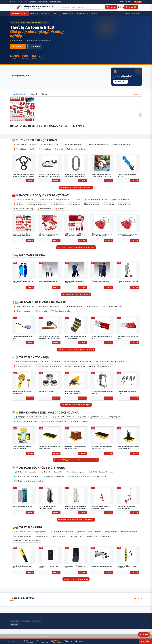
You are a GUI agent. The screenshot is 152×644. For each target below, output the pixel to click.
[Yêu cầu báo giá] (144, 634)
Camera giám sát (91, 536)
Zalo (131, 2)
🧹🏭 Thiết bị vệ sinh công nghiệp (25, 472)
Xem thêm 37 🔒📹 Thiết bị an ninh (76, 579)
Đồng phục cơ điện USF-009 (100, 281)
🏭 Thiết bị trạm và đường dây (75, 366)
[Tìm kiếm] (111, 7)
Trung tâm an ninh (111, 532)
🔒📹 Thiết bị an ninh (27, 527)
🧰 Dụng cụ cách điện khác (22, 366)
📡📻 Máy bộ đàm (40, 532)
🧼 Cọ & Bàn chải (74, 204)
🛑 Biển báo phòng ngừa (22, 311)
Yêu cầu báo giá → (121, 82)
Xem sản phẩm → (18, 46)
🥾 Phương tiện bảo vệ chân (76, 149)
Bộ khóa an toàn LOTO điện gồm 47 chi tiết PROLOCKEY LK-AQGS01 (49, 236)
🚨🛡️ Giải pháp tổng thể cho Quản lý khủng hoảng (69, 417)
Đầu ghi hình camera (42, 536)
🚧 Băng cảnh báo (124, 204)
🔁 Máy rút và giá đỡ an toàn (120, 200)
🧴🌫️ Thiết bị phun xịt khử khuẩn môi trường (28, 481)
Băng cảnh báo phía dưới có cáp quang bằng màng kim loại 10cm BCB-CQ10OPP (49, 338)
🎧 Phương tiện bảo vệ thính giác (98, 144)
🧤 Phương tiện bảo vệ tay (121, 144)
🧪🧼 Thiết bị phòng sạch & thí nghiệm (26, 477)
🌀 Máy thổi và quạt (63, 200)
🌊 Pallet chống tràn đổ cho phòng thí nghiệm (105, 417)
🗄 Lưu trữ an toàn (46, 200)
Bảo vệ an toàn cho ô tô (129, 532)
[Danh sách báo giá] (131, 7)
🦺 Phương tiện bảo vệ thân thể (24, 149)
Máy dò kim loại (76, 536)
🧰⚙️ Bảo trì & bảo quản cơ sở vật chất (40, 195)
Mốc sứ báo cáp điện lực (47, 391)
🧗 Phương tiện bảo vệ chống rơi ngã (51, 149)
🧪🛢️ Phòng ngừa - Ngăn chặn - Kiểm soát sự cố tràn (31, 417)
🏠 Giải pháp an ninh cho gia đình (62, 532)
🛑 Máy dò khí (18, 204)
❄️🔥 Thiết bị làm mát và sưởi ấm (51, 472)
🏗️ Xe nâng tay (109, 204)
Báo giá (138, 2)
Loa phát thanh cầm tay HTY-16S (102, 566)
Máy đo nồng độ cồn (60, 536)
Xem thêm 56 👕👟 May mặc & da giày (76, 294)
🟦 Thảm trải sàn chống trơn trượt (96, 200)
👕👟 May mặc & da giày (29, 255)
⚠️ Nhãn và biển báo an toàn (37, 204)
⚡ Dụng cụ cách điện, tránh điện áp (25, 362)
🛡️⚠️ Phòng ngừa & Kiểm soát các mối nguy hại (46, 413)
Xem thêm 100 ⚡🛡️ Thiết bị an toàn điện (76, 405)
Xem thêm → (138, 598)
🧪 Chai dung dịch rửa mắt (79, 421)
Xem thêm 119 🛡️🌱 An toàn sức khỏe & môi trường (76, 520)
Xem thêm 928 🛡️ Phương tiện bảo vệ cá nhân (76, 188)
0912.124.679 (122, 2)
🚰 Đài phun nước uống (92, 204)
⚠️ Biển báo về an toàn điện (51, 362)
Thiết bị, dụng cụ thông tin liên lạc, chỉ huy (27, 541)
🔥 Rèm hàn (60, 209)
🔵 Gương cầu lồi (92, 306)
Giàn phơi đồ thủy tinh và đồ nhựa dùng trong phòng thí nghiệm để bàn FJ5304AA (76, 508)
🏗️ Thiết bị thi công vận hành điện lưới (48, 366)
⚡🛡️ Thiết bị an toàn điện (31, 357)
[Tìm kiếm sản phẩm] (80, 7)
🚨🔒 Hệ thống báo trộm (22, 532)
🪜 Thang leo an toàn (44, 209)
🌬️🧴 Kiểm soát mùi (100, 477)
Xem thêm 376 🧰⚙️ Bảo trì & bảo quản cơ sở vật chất (76, 247)
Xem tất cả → (105, 76)
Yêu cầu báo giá (35, 46)
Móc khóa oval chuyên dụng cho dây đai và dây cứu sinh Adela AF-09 (76, 176)
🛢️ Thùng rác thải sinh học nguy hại (25, 421)
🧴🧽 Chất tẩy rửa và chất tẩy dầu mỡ (101, 472)
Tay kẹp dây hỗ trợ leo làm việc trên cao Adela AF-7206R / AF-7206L (101, 176)
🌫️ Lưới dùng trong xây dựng (112, 306)
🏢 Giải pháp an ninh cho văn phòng (89, 532)
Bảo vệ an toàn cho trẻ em (22, 536)
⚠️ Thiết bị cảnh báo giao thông (24, 306)
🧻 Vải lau (77, 200)
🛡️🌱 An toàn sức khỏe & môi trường (38, 468)
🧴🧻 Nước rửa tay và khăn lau (54, 477)
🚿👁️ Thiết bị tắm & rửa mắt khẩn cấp (54, 421)
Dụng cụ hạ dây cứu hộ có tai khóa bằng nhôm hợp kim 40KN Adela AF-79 (23, 176)
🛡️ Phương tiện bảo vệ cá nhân (34, 140)
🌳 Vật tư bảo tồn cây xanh (76, 472)
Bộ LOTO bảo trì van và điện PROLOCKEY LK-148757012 (47, 126)
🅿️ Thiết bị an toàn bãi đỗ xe (73, 306)
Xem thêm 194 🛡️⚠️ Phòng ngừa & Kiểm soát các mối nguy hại (76, 460)
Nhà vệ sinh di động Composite (23, 506)
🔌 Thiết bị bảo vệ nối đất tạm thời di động (78, 362)
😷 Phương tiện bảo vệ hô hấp (73, 144)
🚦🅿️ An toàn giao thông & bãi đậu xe (39, 302)
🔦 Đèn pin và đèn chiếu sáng (23, 209)
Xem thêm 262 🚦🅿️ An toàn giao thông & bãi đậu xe (76, 350)
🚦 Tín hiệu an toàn (40, 311)
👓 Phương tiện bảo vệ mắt (49, 144)
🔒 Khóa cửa (105, 536)
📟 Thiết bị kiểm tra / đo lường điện (101, 366)
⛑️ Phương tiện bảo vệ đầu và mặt (25, 144)
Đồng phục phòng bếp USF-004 (49, 281)
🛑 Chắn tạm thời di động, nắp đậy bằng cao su (112, 362)
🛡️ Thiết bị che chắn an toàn (60, 311)
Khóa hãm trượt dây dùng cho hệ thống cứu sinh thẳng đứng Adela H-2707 (49, 176)
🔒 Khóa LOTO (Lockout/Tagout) (24, 200)
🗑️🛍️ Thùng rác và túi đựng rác (78, 477)
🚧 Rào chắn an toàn (57, 204)
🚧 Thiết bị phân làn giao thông (49, 306)
